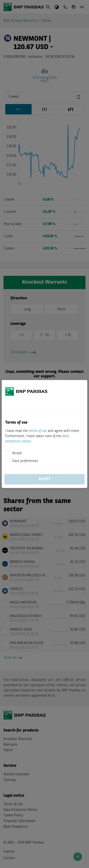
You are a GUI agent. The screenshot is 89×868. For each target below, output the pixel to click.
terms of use (38, 431)
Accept (17, 453)
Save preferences (25, 461)
